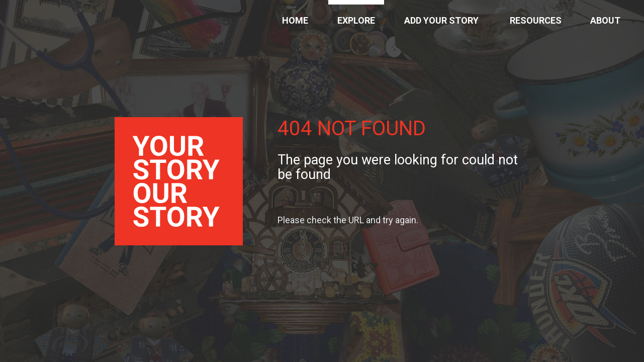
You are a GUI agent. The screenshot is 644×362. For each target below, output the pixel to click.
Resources (536, 20)
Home (295, 20)
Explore (356, 20)
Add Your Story (441, 20)
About (605, 20)
